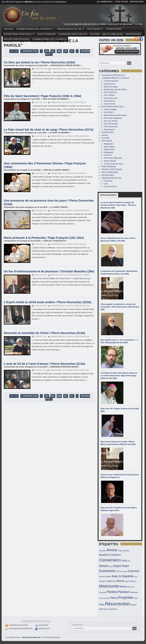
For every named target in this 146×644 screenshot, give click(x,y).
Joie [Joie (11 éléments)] (136, 577)
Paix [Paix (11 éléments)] (133, 587)
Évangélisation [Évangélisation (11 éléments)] (112, 609)
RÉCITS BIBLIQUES (113, 34)
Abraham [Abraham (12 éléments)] (103, 551)
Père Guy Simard (111, 121)
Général (105, 135)
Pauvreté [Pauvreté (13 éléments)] (134, 592)
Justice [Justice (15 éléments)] (109, 581)
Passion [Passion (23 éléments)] (124, 592)
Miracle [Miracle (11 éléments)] (127, 581)
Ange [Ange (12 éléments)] (120, 551)
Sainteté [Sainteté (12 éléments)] (133, 605)
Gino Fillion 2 (109, 112)
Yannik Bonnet (110, 104)
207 (72, 51)
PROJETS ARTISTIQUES (17, 39)
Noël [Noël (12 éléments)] (129, 587)
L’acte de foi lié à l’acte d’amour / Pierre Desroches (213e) (44, 364)
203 (47, 51)
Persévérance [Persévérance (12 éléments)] (105, 598)
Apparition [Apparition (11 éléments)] (126, 551)
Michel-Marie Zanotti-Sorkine (115, 90)
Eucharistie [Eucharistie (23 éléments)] (107, 571)
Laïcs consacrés (110, 187)
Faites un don (122, 2)
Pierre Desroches (111, 98)
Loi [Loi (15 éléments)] (115, 581)
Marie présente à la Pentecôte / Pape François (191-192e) (44, 238)
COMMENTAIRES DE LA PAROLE (35, 29)
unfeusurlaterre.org (31, 638)
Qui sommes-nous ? (105, 2)
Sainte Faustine (110, 161)
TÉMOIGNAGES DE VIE (71, 29)
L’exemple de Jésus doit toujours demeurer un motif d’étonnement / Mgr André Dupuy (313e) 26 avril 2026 (119, 376)
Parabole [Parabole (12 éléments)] (103, 592)
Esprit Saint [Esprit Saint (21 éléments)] (121, 566)
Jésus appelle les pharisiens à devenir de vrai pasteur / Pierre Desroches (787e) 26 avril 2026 (120, 307)
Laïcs (106, 184)
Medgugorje (109, 152)
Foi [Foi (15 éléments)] (117, 571)
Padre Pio (108, 155)
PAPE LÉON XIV (111, 92)
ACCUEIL (9, 29)
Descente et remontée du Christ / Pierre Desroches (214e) (44, 333)
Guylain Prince (110, 84)
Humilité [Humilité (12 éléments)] (102, 577)
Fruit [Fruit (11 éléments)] (121, 571)
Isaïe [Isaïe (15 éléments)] (108, 576)
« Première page (29, 51)
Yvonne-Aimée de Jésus (113, 164)
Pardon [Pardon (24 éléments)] (112, 592)
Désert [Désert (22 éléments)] (104, 566)
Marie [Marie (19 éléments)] (120, 581)
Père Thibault (109, 95)
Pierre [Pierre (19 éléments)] (114, 598)
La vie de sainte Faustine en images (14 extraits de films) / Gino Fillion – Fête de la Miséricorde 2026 (118, 205)
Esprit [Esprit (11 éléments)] (111, 566)
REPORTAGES (133, 34)
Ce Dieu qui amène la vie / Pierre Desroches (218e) (40, 62)
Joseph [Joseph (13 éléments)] (102, 581)
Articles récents (108, 195)
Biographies (109, 144)
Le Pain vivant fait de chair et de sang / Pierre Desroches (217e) (49, 130)
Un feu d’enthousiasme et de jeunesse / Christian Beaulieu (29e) (49, 271)
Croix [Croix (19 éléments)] (124, 560)
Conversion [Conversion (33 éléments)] (109, 560)
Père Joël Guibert (111, 124)
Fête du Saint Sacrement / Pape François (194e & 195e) (43, 96)
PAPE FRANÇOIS (47, 34)
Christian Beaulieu (111, 81)
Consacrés (108, 181)
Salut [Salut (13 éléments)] (101, 609)
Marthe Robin (109, 150)
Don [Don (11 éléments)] (129, 561)
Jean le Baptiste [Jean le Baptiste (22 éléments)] (122, 576)
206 (66, 51)
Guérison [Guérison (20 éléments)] (134, 571)
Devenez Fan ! (44, 629)
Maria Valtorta (109, 147)
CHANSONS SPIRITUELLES (73, 34)
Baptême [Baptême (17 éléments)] (104, 555)
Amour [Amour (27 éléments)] (112, 550)
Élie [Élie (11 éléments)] (105, 609)
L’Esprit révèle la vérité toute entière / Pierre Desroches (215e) (48, 302)
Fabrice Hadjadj (110, 109)
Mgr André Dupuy (111, 87)
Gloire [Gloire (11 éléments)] (125, 571)
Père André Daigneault (113, 118)
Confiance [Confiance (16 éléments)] (115, 555)
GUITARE (95, 34)
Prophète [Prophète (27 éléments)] (126, 598)
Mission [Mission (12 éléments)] (133, 581)
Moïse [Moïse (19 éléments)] (123, 587)
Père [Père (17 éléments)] (102, 604)
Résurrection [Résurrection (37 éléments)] (117, 604)
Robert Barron (109, 101)
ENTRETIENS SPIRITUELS (20, 34)
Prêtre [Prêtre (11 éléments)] (136, 598)
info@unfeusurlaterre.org (21, 629)
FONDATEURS (114, 29)
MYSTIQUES (96, 29)
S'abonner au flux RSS (18, 625)
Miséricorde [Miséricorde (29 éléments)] (109, 586)
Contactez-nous (137, 2)
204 (53, 51)
